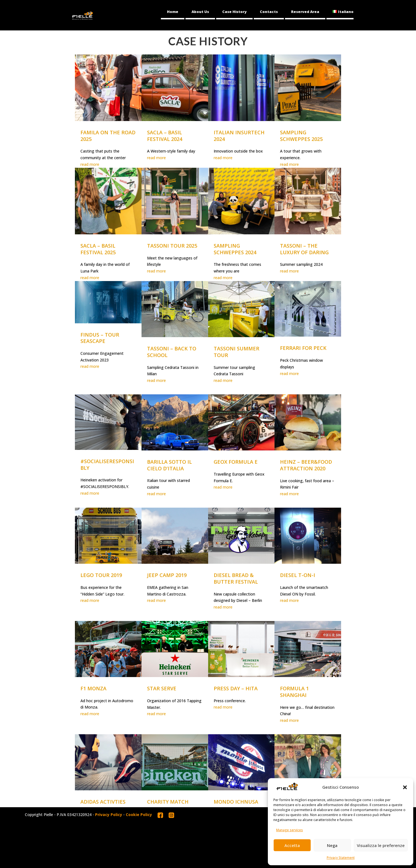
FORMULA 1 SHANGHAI (294, 692)
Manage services (290, 830)
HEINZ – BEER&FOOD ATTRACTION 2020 (306, 465)
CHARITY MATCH (168, 802)
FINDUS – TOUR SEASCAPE (100, 338)
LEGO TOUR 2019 (101, 575)
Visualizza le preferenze (381, 845)
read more (90, 164)
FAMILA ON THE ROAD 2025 (108, 136)
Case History (234, 12)
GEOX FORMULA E (236, 462)
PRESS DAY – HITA (236, 688)
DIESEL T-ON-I (298, 575)
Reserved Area (305, 12)
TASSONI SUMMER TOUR (236, 352)
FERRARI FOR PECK (303, 348)
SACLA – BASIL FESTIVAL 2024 (165, 136)
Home (173, 12)
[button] (405, 787)
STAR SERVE (162, 688)
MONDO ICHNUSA (236, 802)
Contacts (269, 12)
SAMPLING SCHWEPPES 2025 (301, 136)
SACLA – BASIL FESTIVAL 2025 (98, 249)
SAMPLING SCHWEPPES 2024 (235, 249)
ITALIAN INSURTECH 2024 (239, 136)
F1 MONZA (93, 688)
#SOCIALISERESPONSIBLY (107, 465)
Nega (332, 845)
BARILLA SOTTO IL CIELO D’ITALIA (169, 465)
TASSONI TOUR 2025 (172, 246)
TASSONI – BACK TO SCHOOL (172, 352)
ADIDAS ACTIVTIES (103, 802)
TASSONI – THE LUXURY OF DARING (304, 249)
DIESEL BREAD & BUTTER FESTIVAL (236, 578)
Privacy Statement (341, 858)
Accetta (292, 845)
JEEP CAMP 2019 (167, 575)
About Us (200, 12)
